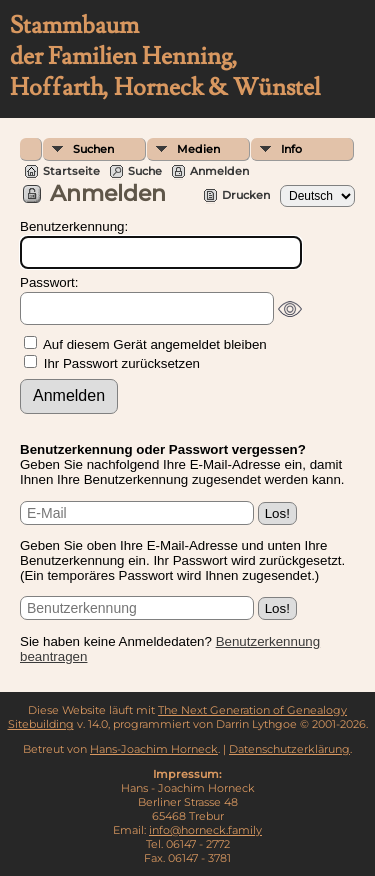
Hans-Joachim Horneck (154, 749)
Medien (198, 149)
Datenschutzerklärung (289, 749)
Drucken (246, 195)
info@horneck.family (205, 830)
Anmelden (219, 171)
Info (291, 149)
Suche (145, 171)
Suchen (93, 149)
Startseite (71, 171)
